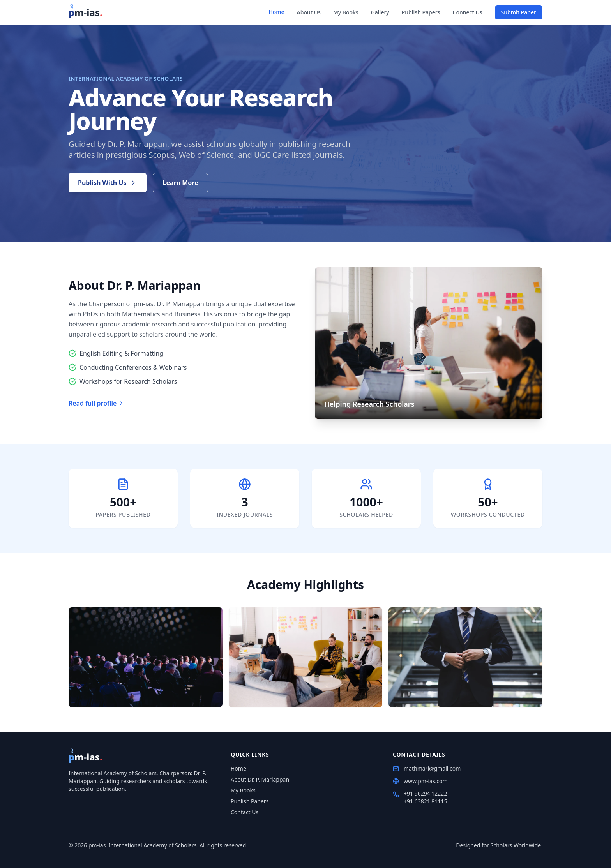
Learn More (180, 183)
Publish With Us (108, 183)
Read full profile (96, 403)
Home (276, 12)
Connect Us (468, 12)
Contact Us (245, 812)
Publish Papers (421, 12)
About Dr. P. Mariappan (260, 779)
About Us (309, 12)
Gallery (380, 12)
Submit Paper (519, 12)
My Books (346, 12)
